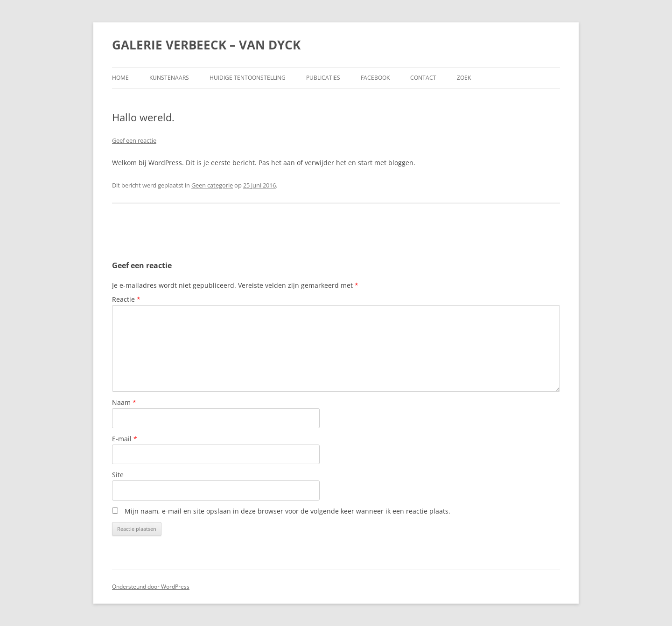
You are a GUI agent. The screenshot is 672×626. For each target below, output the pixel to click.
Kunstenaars (169, 78)
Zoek (464, 78)
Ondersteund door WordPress (151, 587)
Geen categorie (212, 185)
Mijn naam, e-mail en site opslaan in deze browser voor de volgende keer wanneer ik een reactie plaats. (287, 511)
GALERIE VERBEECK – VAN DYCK (206, 45)
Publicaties (323, 78)
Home (120, 78)
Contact (423, 78)
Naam (124, 402)
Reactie (126, 299)
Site (118, 475)
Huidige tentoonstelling (248, 78)
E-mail (125, 439)
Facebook (375, 78)
